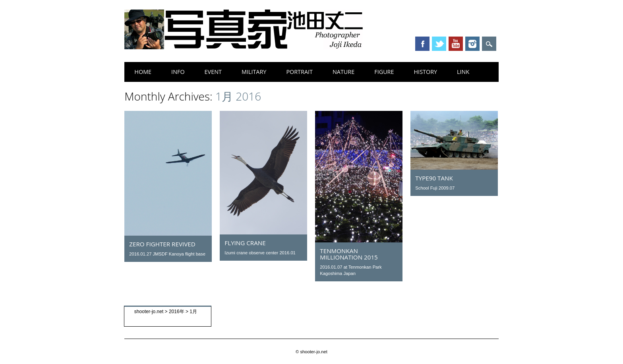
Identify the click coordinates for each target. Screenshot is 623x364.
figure (384, 72)
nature (343, 72)
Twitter (439, 44)
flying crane (245, 243)
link (463, 72)
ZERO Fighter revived (162, 244)
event (213, 72)
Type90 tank (434, 178)
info (178, 72)
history (426, 72)
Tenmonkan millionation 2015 (349, 254)
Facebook (422, 44)
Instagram (472, 44)
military (254, 72)
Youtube (456, 44)
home (143, 72)
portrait (299, 72)
